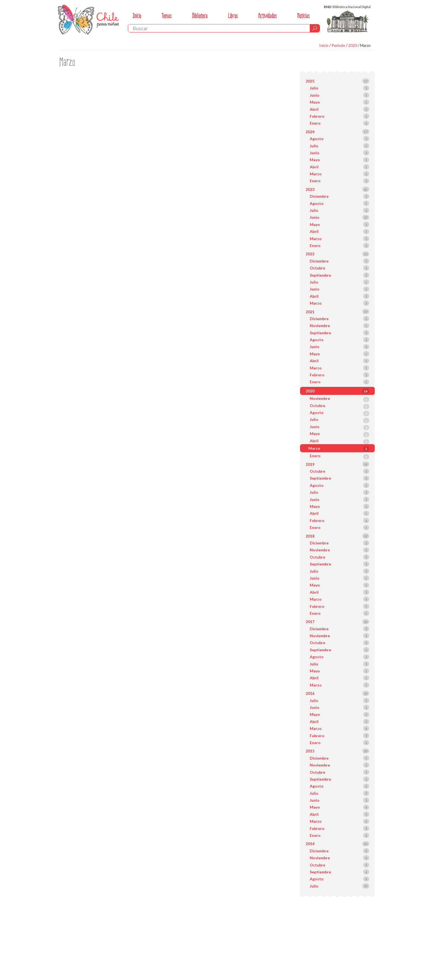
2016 (310, 693)
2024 (310, 132)
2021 (310, 312)
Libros (233, 16)
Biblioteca (200, 16)
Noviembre (320, 326)
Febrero (317, 116)
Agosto (317, 139)
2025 (310, 81)
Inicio (137, 16)
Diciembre (319, 196)
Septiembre (320, 275)
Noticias (303, 16)
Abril (314, 109)
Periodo (338, 45)
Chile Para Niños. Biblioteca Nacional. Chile (88, 19)
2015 (310, 751)
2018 (310, 536)
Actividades (268, 16)
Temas (167, 16)
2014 (310, 844)
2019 (310, 464)
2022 (310, 254)
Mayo (315, 102)
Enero (315, 123)
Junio (315, 95)
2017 (310, 622)
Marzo (365, 45)
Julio (314, 88)
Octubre (317, 268)
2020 (353, 45)
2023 (310, 189)
